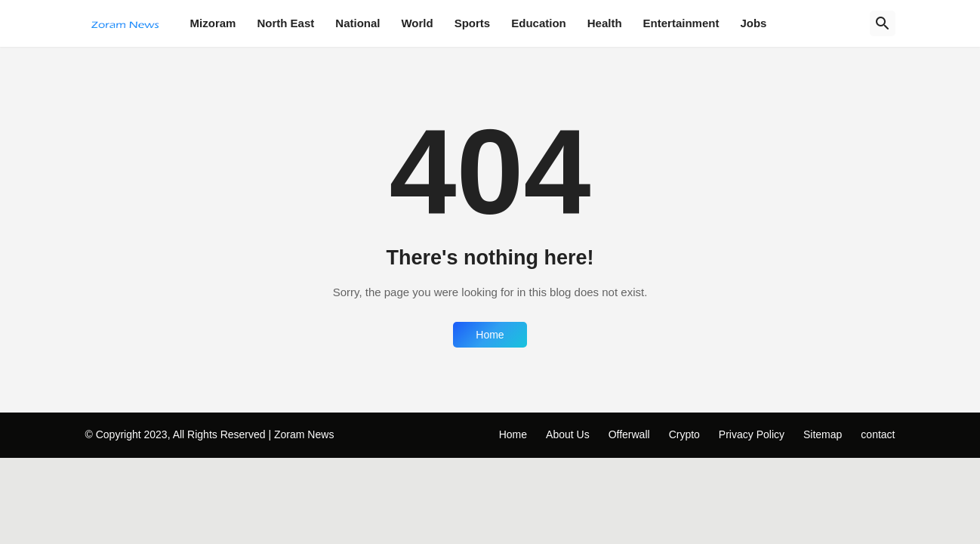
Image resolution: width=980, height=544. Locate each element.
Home (490, 335)
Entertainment (681, 23)
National (357, 23)
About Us (568, 434)
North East (285, 23)
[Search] (883, 23)
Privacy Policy (752, 434)
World (417, 23)
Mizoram (213, 23)
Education (539, 23)
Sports (473, 23)
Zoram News (304, 434)
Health (605, 23)
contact (878, 434)
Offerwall (629, 434)
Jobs (753, 23)
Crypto (684, 434)
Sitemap (823, 434)
